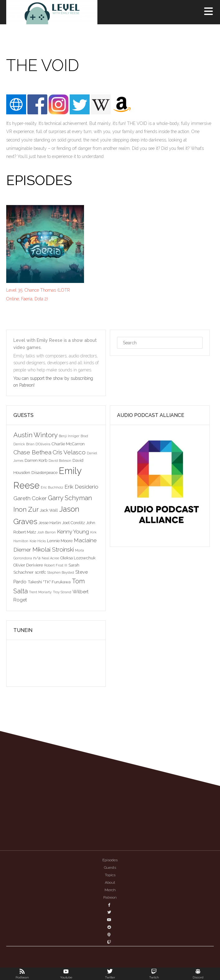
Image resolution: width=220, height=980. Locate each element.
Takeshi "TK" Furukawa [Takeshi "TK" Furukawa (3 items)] (49, 582)
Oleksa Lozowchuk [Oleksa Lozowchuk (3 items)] (78, 558)
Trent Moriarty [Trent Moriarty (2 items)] (40, 592)
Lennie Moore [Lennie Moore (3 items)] (60, 541)
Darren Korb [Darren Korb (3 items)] (36, 460)
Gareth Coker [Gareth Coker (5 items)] (30, 498)
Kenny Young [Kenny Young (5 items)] (73, 532)
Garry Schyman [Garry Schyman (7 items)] (70, 498)
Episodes (110, 860)
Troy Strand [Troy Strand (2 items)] (62, 592)
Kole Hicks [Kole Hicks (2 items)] (38, 541)
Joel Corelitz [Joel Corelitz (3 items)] (74, 523)
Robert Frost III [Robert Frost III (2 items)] (56, 565)
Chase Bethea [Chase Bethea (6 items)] (32, 452)
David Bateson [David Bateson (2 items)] (60, 461)
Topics (110, 875)
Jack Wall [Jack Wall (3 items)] (49, 510)
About (110, 882)
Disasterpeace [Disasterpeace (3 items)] (44, 472)
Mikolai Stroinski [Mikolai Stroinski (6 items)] (53, 549)
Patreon (110, 897)
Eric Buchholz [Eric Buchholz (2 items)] (52, 487)
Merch (110, 890)
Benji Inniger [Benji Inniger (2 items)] (69, 436)
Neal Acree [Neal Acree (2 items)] (50, 558)
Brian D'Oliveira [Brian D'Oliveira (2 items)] (38, 444)
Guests (110, 868)
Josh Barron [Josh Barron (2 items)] (47, 532)
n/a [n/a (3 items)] (37, 558)
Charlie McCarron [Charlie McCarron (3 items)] (68, 444)
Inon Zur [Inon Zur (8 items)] (26, 509)
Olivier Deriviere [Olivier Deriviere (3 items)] (28, 565)
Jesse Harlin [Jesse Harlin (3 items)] (50, 523)
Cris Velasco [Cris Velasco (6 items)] (69, 452)
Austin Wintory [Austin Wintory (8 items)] (35, 435)
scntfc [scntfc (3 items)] (40, 572)
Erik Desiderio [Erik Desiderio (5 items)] (81, 487)
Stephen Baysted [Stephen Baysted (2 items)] (61, 572)
